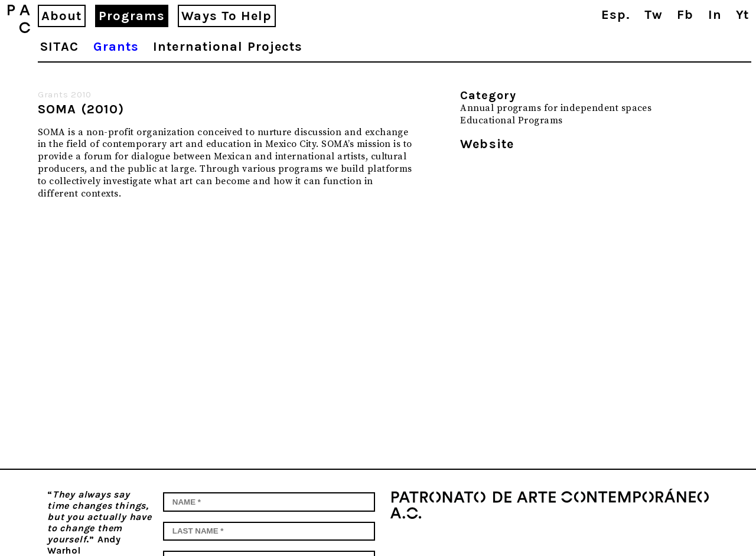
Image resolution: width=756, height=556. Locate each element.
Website (487, 144)
